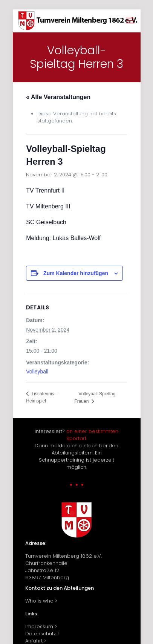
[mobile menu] (130, 21)
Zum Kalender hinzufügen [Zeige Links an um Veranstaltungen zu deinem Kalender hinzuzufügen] (76, 273)
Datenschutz (41, 634)
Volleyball (37, 372)
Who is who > (41, 601)
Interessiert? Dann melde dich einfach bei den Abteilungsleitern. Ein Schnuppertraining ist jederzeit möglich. (76, 449)
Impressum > (41, 626)
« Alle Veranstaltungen (58, 97)
